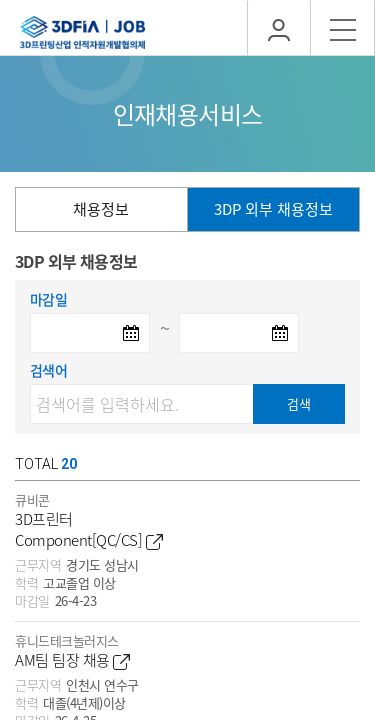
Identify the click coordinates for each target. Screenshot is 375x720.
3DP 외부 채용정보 (273, 209)
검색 (299, 403)
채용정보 (101, 209)
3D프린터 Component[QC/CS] (89, 530)
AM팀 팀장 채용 (72, 660)
